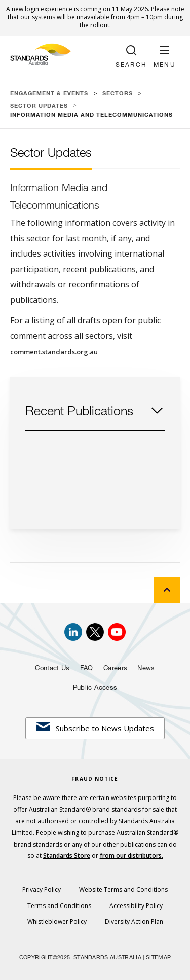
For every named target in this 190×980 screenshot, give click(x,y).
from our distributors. (131, 856)
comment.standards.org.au (54, 352)
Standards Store (67, 856)
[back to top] (167, 590)
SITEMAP (158, 958)
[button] (165, 57)
